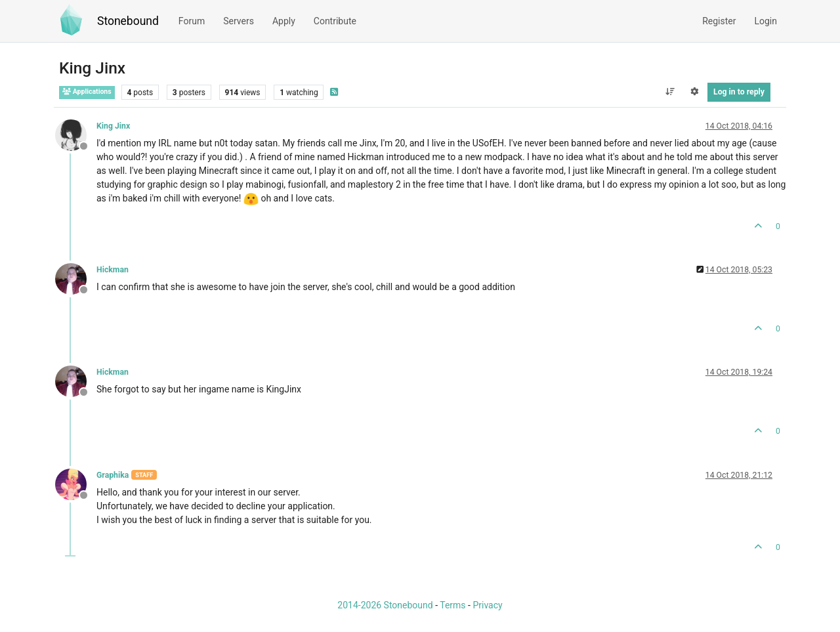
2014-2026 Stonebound (385, 605)
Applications (87, 92)
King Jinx (113, 126)
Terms (452, 605)
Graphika (113, 475)
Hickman (113, 270)
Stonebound (128, 21)
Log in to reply (739, 92)
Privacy (487, 605)
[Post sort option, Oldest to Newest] (670, 92)
